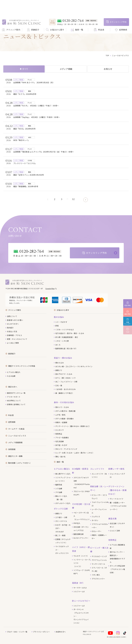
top (107, 55)
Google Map (50, 289)
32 (73, 199)
